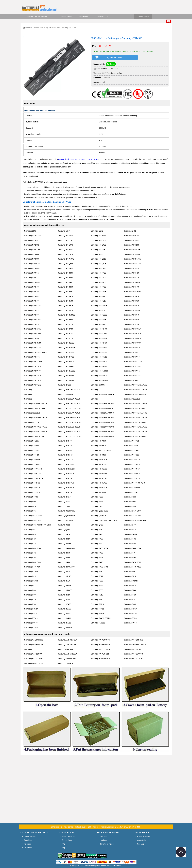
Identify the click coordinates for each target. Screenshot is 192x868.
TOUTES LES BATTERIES (37, 17)
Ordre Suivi (84, 17)
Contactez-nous (102, 17)
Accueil (28, 28)
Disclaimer (28, 848)
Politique (27, 844)
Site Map (141, 844)
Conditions (28, 840)
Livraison (103, 840)
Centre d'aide (143, 17)
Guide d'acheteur (68, 836)
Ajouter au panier (115, 57)
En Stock (111, 64)
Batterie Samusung (41, 28)
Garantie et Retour (107, 844)
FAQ (64, 844)
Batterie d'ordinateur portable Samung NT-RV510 (78, 159)
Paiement (103, 836)
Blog (64, 848)
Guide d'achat (66, 17)
